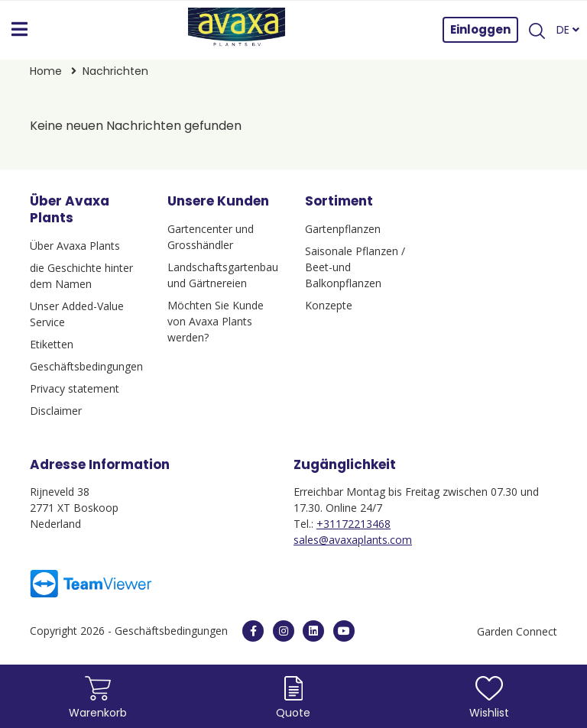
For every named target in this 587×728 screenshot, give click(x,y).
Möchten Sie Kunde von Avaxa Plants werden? (216, 321)
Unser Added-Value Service (77, 314)
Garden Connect (517, 631)
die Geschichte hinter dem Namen (81, 276)
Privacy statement (75, 388)
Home (47, 71)
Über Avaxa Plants (75, 246)
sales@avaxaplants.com (353, 540)
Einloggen (480, 29)
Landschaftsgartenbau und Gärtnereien (223, 275)
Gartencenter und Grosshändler (211, 237)
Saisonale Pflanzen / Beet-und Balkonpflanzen (355, 267)
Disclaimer (56, 411)
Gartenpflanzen (343, 229)
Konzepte (329, 305)
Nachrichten (115, 71)
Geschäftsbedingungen (86, 366)
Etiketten (52, 344)
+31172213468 (353, 524)
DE (568, 30)
